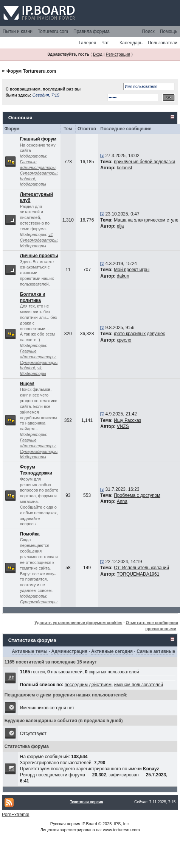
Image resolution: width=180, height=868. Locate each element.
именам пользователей (139, 685)
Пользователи (163, 43)
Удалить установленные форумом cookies (78, 623)
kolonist (125, 168)
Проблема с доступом (137, 495)
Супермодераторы (39, 173)
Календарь (131, 43)
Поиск (148, 31)
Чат (105, 43)
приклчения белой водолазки (144, 162)
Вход (98, 54)
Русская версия (65, 824)
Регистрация (118, 54)
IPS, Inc (122, 824)
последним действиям (88, 685)
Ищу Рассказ (127, 420)
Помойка (30, 534)
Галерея (87, 43)
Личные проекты (39, 256)
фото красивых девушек (139, 334)
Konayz (151, 769)
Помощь (169, 31)
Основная (20, 118)
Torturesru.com (53, 31)
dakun (123, 276)
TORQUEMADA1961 (138, 574)
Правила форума (92, 31)
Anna (122, 501)
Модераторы (33, 184)
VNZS (123, 426)
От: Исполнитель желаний (141, 568)
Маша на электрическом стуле (146, 220)
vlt (50, 234)
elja (120, 226)
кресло (124, 340)
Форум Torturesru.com (31, 71)
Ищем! (27, 384)
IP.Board (89, 824)
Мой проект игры (132, 270)
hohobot (28, 179)
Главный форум (38, 139)
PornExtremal (16, 815)
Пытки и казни (18, 31)
